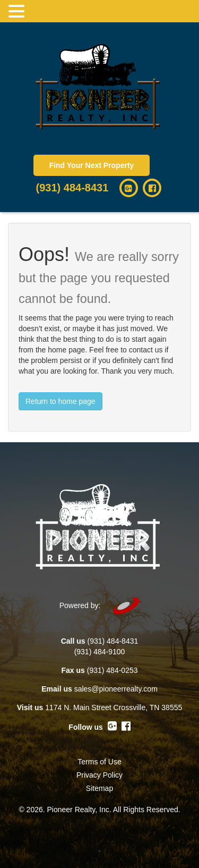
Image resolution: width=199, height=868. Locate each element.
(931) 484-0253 (113, 670)
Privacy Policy (99, 775)
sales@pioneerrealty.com (116, 689)
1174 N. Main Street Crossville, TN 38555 (114, 707)
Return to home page (60, 401)
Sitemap (99, 788)
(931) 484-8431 (72, 188)
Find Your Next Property (92, 165)
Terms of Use (99, 762)
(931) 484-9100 (100, 652)
